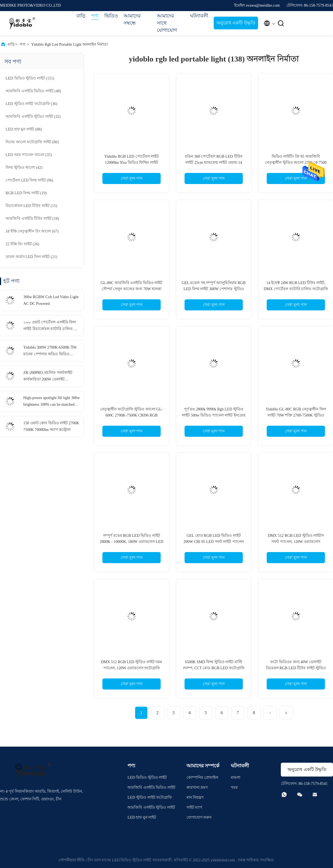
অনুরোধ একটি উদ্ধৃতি (236, 23)
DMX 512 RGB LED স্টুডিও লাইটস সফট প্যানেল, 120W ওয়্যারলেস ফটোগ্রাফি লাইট (296, 542)
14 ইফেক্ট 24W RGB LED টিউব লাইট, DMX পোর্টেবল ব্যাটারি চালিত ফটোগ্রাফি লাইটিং (296, 289)
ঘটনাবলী (199, 16)
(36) (31, 104)
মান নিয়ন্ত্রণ (195, 797)
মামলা (236, 778)
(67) (32, 231)
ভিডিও (111, 16)
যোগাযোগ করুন (199, 817)
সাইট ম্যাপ (195, 807)
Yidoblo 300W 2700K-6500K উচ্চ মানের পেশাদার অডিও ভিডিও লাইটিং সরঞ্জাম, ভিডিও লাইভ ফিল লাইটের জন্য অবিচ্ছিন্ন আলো (50, 351)
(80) (32, 142)
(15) (31, 206)
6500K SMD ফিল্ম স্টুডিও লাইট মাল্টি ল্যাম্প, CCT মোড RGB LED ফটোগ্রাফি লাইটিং (214, 668)
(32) (33, 117)
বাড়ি (81, 16)
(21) (31, 257)
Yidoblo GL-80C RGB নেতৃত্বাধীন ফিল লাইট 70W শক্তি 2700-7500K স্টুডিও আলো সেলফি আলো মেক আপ (296, 415)
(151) (30, 78)
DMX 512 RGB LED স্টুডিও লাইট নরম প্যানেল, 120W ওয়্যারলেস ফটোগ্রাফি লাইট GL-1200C (132, 668)
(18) (32, 219)
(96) (29, 180)
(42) (24, 168)
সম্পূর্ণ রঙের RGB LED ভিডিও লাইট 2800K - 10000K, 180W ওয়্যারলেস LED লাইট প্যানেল (131, 542)
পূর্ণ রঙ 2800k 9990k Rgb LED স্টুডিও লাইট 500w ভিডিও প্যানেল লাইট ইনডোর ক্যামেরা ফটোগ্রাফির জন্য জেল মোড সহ (214, 415)
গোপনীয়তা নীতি (72, 860)
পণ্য (95, 16)
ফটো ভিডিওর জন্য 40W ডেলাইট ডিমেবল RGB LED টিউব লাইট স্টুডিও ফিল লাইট (296, 668)
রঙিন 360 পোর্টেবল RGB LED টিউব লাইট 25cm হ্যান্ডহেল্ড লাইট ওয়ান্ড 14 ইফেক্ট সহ (214, 163)
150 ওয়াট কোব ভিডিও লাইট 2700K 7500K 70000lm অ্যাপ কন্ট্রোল (51, 426)
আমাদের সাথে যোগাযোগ (167, 23)
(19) (26, 193)
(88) (24, 129)
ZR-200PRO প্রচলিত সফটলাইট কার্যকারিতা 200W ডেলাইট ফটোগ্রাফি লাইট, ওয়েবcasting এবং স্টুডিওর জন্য (51, 377)
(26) (22, 244)
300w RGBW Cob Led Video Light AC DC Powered (51, 300)
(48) (33, 91)
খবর (234, 787)
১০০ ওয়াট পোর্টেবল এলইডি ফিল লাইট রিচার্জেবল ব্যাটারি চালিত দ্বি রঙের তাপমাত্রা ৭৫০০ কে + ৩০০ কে (50, 326)
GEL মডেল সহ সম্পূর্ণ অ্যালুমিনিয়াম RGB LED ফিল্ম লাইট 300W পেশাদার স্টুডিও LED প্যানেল (214, 289)
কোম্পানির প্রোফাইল (202, 778)
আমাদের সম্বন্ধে (132, 19)
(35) (29, 155)
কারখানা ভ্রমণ (197, 787)
